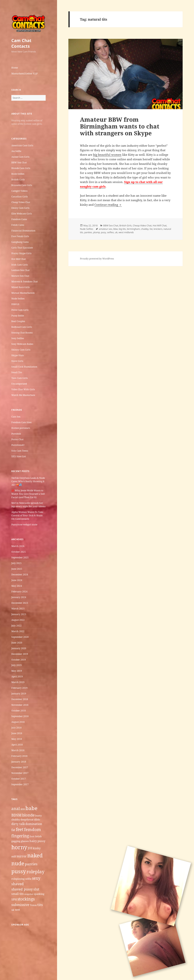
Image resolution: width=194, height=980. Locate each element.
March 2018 (18, 750)
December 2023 (20, 603)
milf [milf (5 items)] (14, 856)
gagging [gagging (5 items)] (16, 841)
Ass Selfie (16, 151)
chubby (145, 229)
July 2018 (16, 728)
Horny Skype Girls (21, 253)
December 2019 (20, 654)
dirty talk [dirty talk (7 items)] (18, 824)
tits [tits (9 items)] (40, 905)
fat (151, 229)
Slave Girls (17, 361)
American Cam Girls (22, 145)
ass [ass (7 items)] (23, 809)
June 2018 (17, 733)
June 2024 (17, 580)
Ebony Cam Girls (20, 208)
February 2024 (19, 592)
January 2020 (19, 648)
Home (15, 68)
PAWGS (15, 304)
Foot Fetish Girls (20, 236)
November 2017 (20, 773)
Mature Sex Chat (20, 276)
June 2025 (17, 569)
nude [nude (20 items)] (18, 863)
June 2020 (17, 643)
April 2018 (17, 745)
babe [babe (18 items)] (31, 808)
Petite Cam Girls (20, 310)
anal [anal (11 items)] (16, 808)
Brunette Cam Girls (22, 185)
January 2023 (19, 614)
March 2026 (18, 546)
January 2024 (19, 597)
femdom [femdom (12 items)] (32, 829)
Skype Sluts (18, 355)
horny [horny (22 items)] (19, 847)
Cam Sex (16, 417)
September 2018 (20, 716)
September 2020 (20, 637)
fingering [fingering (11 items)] (20, 836)
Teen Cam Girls (20, 378)
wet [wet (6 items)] (17, 910)
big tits (122, 229)
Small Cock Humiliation (24, 367)
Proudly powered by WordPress (97, 259)
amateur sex (106, 229)
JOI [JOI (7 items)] (30, 848)
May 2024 (17, 586)
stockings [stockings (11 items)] (26, 899)
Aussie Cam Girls (20, 157)
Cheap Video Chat (21, 202)
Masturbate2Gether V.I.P (24, 74)
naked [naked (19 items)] (35, 855)
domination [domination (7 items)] (34, 824)
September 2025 (20, 557)
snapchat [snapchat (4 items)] (29, 894)
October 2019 (19, 660)
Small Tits (17, 372)
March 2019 (18, 682)
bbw (115, 229)
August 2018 (18, 722)
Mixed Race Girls (20, 287)
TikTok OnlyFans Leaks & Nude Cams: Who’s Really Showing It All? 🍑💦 (28, 481)
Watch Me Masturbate (23, 395)
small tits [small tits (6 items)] (18, 894)
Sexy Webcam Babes (22, 344)
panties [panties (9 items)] (31, 864)
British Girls (18, 180)
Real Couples (18, 321)
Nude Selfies (18, 299)
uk (116, 232)
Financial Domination (23, 231)
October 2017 (19, 779)
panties (88, 232)
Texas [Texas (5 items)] (33, 905)
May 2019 (17, 671)
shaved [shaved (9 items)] (18, 884)
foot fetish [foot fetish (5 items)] (36, 836)
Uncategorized (19, 384)
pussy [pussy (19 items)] (19, 871)
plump (97, 232)
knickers (158, 229)
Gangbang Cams (20, 242)
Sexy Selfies (18, 338)
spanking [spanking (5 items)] (39, 894)
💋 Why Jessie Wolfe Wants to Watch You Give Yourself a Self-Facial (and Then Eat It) (28, 494)
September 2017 (20, 784)
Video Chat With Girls (23, 389)
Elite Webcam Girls (22, 214)
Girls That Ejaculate (22, 248)
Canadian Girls (20, 197)
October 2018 (19, 711)
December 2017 (20, 767)
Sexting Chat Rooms (22, 333)
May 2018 (17, 739)
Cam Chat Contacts (21, 43)
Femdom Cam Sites (21, 422)
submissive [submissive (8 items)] (20, 905)
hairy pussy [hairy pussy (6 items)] (37, 841)
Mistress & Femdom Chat (25, 282)
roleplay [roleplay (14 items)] (36, 871)
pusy (103, 232)
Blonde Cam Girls (21, 168)
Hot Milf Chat (19, 259)
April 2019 (17, 677)
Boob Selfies (18, 174)
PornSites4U (18, 445)
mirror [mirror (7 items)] (22, 856)
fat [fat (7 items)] (13, 830)
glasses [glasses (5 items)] (25, 841)
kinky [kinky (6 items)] (37, 848)
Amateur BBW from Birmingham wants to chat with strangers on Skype (120, 126)
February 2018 (19, 756)
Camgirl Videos (19, 191)
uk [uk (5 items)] (13, 910)
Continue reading (108, 205)
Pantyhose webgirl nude (24, 525)
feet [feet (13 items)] (20, 829)
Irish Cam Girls (20, 265)
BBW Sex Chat (19, 162)
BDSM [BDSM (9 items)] (16, 815)
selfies (110, 232)
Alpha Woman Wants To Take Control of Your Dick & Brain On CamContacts (27, 515)
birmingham (133, 229)
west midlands (126, 232)
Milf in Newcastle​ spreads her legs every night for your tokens (28, 505)
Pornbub (16, 434)
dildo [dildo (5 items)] (37, 820)
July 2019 (16, 665)
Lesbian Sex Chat (20, 270)
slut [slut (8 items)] (36, 889)
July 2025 (16, 563)
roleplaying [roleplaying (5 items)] (18, 879)
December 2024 (20, 575)
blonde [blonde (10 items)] (28, 815)
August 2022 (18, 620)
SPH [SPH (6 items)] (14, 899)
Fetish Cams (18, 225)
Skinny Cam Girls (21, 350)
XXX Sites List (19, 456)
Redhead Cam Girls (22, 327)
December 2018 (20, 699)
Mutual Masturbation (23, 293)
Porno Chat (17, 439)
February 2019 (19, 688)
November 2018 (20, 705)
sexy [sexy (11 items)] (36, 878)
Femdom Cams (19, 219)
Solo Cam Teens (20, 451)
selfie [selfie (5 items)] (28, 879)
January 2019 (19, 694)
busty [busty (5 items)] (38, 816)
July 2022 (16, 626)
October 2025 (19, 552)
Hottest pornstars (21, 428)
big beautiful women (107, 155)
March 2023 (18, 609)
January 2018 (19, 762)
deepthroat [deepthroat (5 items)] (27, 820)
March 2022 (18, 631)
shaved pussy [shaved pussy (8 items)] (22, 889)
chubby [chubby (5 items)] (16, 820)
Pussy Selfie (18, 316)
